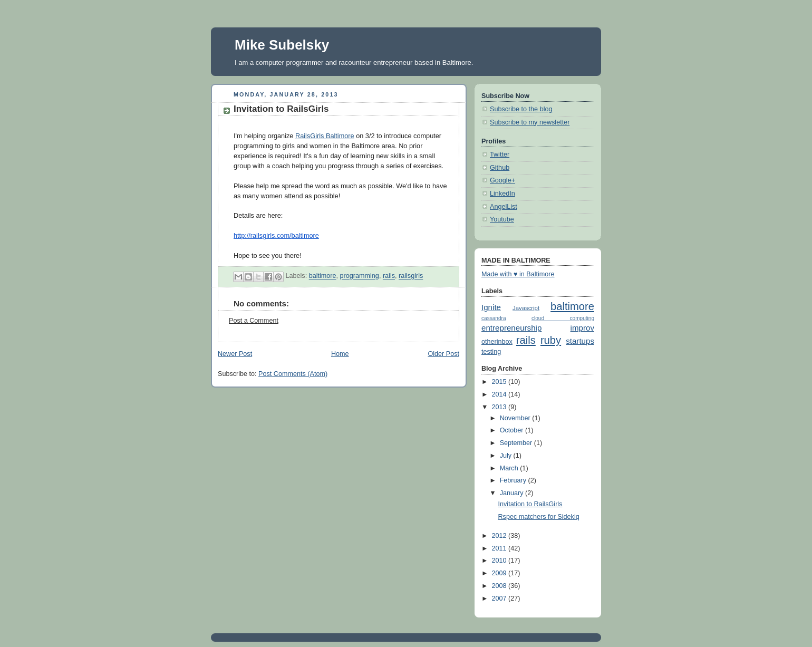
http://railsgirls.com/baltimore (276, 235)
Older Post (443, 354)
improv (582, 328)
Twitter (500, 154)
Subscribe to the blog (521, 109)
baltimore (323, 276)
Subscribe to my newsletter (530, 122)
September (517, 443)
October (513, 430)
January (513, 493)
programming (360, 276)
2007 (500, 598)
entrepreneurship (511, 328)
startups (580, 341)
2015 (500, 382)
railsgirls (411, 276)
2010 (500, 561)
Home (340, 354)
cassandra (494, 318)
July (507, 456)
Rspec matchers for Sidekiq (539, 517)
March (510, 468)
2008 (500, 586)
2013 (500, 407)
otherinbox (497, 342)
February (514, 480)
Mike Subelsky (282, 45)
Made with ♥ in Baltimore (518, 274)
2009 (500, 573)
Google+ (502, 180)
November (516, 418)
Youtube (502, 219)
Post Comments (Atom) (293, 374)
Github (500, 168)
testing (491, 352)
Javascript (526, 308)
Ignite (491, 307)
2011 (500, 548)
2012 (500, 536)
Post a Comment (254, 321)
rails (389, 276)
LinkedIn (502, 194)
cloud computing (563, 318)
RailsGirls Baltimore (325, 136)
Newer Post (235, 354)
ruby (551, 340)
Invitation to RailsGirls (530, 504)
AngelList (504, 207)
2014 (500, 394)
